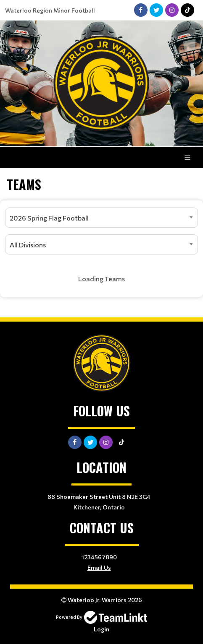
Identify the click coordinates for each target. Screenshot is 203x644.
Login (101, 629)
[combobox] (101, 218)
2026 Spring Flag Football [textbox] (49, 218)
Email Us (99, 567)
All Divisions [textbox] (28, 245)
